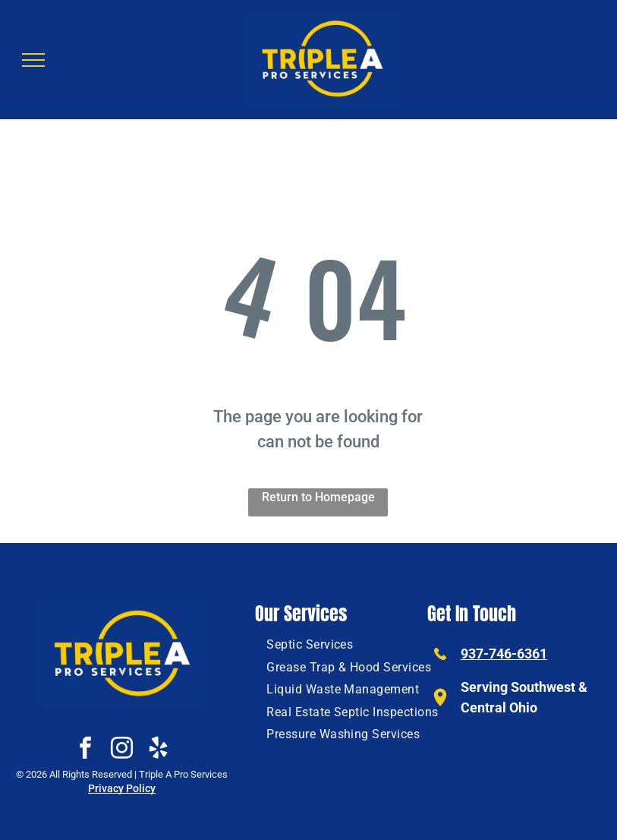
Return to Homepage (318, 497)
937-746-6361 (504, 654)
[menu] (33, 60)
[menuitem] (310, 644)
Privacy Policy (122, 788)
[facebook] (86, 750)
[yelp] (159, 750)
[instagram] (122, 750)
